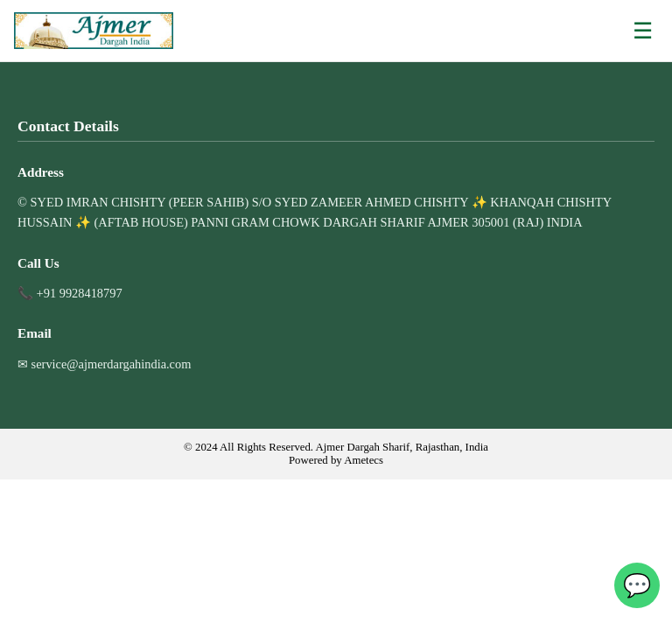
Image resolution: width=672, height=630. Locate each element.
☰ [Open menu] (643, 31)
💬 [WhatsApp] (637, 586)
